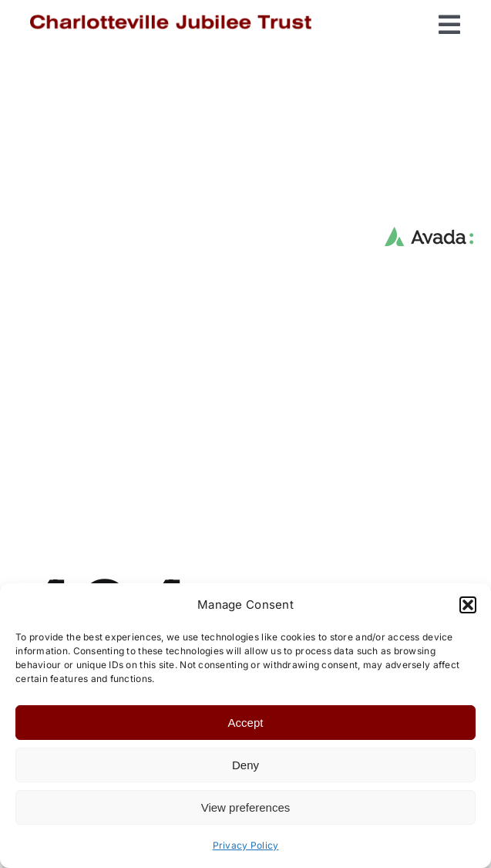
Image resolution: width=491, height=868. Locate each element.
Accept (246, 723)
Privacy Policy (246, 845)
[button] (468, 605)
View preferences (246, 807)
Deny (246, 765)
